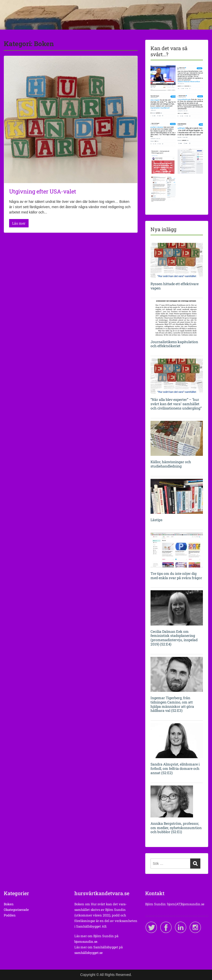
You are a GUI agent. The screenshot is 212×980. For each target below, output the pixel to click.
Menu (9, 14)
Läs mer (19, 223)
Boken (9, 904)
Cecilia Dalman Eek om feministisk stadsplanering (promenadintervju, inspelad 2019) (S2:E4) (174, 638)
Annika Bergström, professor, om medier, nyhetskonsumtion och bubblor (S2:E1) (176, 828)
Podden (10, 915)
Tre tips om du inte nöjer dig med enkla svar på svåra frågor (176, 576)
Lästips (156, 520)
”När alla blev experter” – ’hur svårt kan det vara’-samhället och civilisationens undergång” (176, 404)
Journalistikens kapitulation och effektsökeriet (174, 344)
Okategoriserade (16, 910)
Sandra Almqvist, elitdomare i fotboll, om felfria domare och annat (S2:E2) (175, 768)
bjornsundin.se (86, 942)
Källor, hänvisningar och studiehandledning (171, 464)
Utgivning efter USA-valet (43, 191)
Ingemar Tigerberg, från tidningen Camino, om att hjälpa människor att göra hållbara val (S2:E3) (172, 704)
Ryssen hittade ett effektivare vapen (175, 286)
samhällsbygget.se (89, 953)
